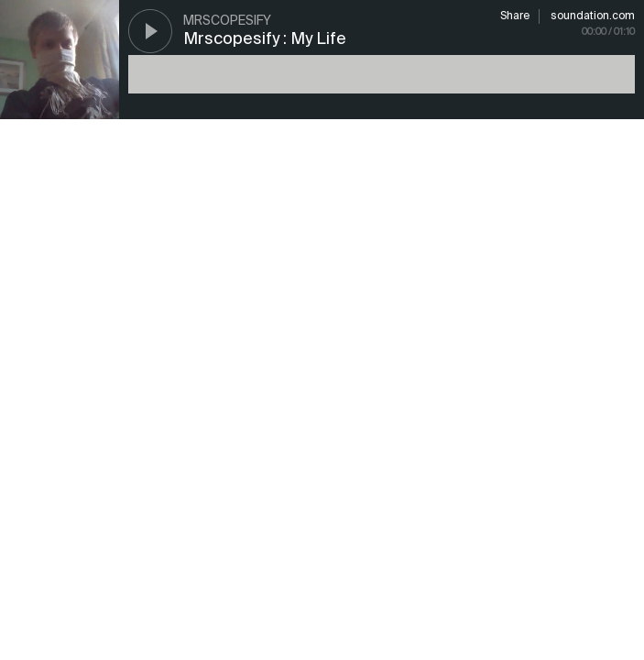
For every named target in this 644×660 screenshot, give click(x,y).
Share (515, 16)
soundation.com (593, 16)
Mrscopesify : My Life (265, 39)
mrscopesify (227, 21)
